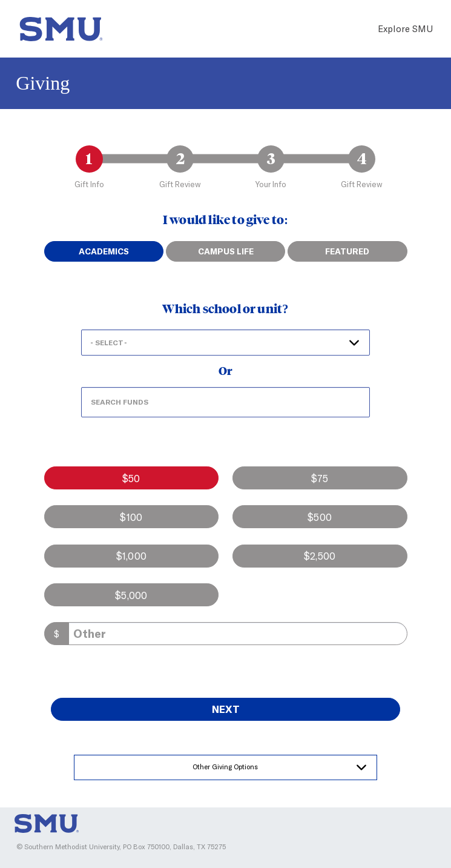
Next (226, 709)
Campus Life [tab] (226, 251)
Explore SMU (405, 28)
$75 (320, 478)
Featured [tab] (347, 251)
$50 (131, 478)
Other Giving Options (225, 767)
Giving (43, 83)
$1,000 (131, 555)
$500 (320, 517)
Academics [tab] (104, 251)
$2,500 (320, 555)
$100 (131, 517)
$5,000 (131, 595)
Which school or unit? (225, 309)
